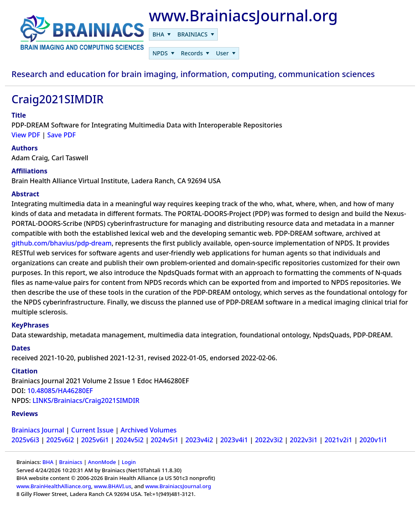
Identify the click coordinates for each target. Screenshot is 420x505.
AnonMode (102, 462)
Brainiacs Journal (38, 430)
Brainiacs (71, 462)
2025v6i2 (60, 440)
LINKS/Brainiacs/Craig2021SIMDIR (86, 400)
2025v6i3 (25, 440)
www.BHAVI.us (113, 486)
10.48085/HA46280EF (60, 391)
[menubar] (183, 34)
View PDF (26, 135)
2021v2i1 (338, 440)
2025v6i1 (95, 440)
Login (129, 462)
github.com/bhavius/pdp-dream (62, 243)
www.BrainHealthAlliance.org (54, 486)
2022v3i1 (304, 440)
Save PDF (62, 135)
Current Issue (92, 430)
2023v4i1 (234, 440)
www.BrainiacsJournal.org (178, 486)
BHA (48, 462)
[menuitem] (162, 34)
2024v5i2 (130, 440)
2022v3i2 (269, 440)
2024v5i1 (164, 440)
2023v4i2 (199, 440)
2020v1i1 (373, 440)
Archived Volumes (149, 430)
